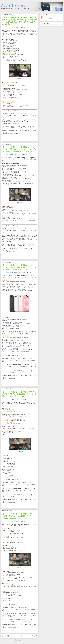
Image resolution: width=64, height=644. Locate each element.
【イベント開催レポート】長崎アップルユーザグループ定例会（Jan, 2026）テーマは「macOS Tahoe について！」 (19, 516)
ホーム (20, 636)
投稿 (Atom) (21, 640)
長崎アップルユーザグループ (14, 27)
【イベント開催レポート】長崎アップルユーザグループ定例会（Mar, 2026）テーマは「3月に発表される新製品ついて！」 (19, 267)
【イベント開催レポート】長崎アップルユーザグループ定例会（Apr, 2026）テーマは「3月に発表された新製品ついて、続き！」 (19, 149)
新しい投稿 (5, 636)
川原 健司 (45, 17)
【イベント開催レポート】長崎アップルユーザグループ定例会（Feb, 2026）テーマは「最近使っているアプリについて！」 (19, 394)
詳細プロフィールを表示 (47, 19)
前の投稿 (34, 636)
